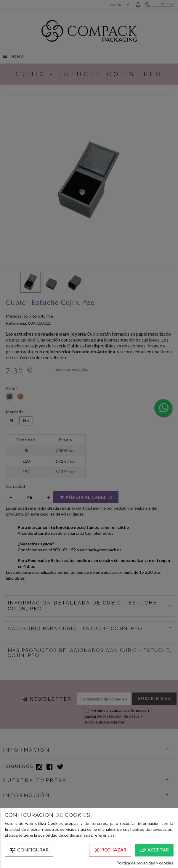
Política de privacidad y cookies (145, 863)
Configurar (29, 850)
